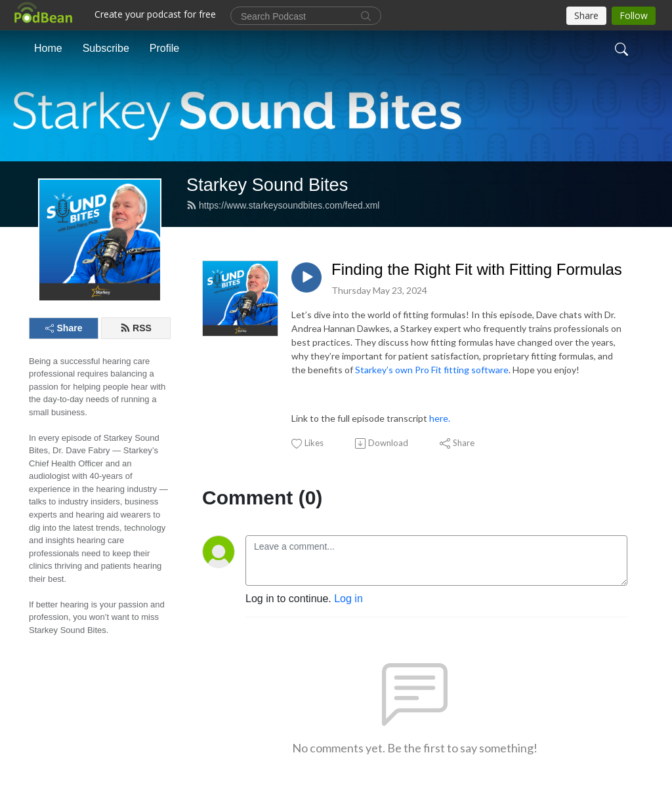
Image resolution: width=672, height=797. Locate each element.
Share (64, 328)
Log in (348, 599)
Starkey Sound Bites (267, 185)
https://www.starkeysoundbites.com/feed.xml (283, 205)
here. (440, 418)
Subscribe (106, 48)
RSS (136, 328)
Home (48, 48)
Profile (164, 48)
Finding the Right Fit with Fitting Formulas (477, 269)
